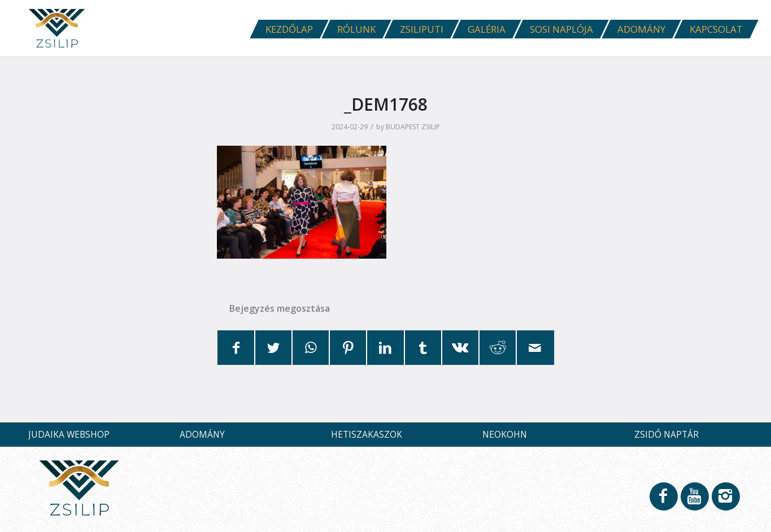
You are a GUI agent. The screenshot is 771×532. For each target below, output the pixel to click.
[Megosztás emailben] (535, 348)
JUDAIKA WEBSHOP (69, 434)
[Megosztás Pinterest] (348, 348)
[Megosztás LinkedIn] (385, 348)
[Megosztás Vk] (460, 348)
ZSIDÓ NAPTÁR (667, 434)
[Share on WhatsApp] (311, 348)
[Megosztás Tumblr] (423, 348)
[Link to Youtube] (694, 502)
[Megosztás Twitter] (273, 348)
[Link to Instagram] (725, 502)
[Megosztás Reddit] (498, 348)
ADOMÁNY (202, 434)
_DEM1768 (386, 104)
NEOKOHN (505, 434)
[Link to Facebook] (663, 502)
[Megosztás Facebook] (236, 348)
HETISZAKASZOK (367, 434)
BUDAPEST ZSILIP (413, 127)
